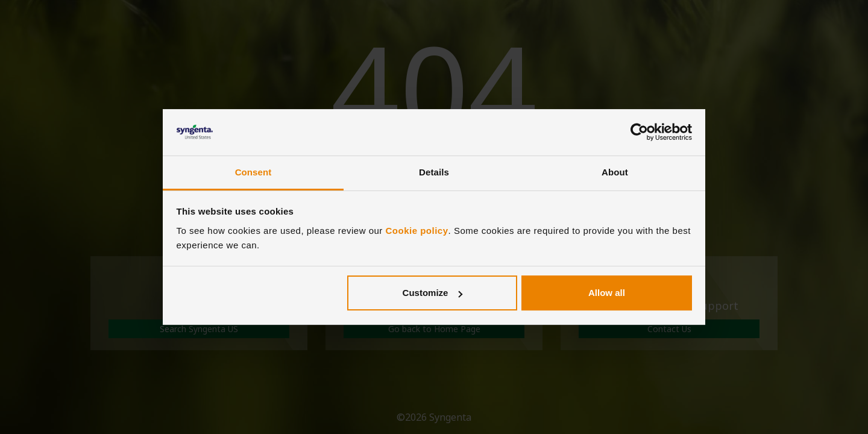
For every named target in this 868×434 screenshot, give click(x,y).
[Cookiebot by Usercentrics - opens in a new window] (639, 133)
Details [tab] (434, 172)
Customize (433, 293)
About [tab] (615, 172)
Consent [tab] (253, 172)
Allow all (607, 293)
